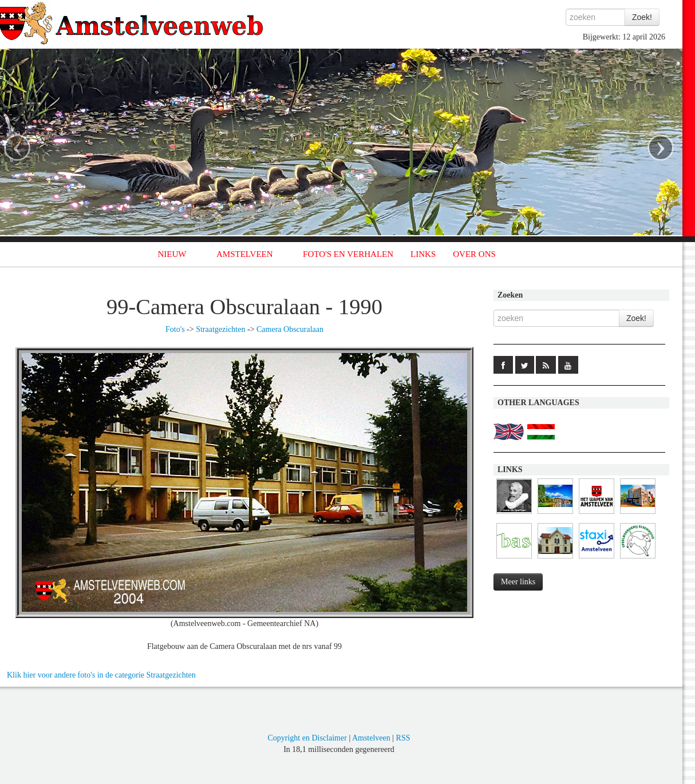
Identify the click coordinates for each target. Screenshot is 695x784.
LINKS (423, 254)
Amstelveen (371, 738)
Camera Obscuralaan (290, 329)
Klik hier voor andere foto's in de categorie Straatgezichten (101, 675)
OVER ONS (474, 254)
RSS (403, 738)
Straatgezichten (220, 329)
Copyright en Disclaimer (307, 738)
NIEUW (172, 254)
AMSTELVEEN (245, 254)
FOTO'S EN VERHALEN (348, 254)
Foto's (175, 329)
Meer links (518, 582)
